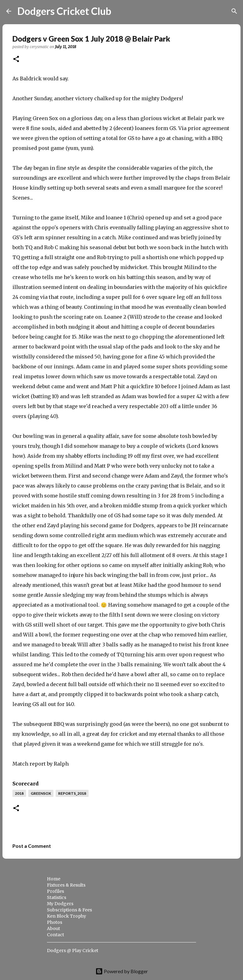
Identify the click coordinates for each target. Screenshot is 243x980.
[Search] (120, 11)
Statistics (57, 897)
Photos (55, 922)
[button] (16, 59)
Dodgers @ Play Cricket (73, 951)
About (53, 928)
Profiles (55, 891)
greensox (41, 793)
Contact (55, 935)
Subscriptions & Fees (69, 910)
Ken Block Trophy (66, 916)
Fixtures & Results (66, 885)
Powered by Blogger (122, 971)
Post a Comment (32, 846)
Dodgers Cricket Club (64, 11)
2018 (19, 793)
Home (54, 879)
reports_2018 (72, 793)
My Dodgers (60, 904)
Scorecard (25, 784)
